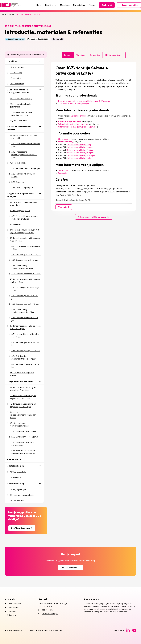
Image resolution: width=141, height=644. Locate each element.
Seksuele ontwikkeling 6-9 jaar (80, 153)
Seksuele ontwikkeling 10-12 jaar (81, 155)
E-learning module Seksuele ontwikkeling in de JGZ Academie (84, 101)
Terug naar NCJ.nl (130, 6)
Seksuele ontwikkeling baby (79, 144)
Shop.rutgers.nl (65, 139)
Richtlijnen (51, 5)
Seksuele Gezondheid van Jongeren (73, 124)
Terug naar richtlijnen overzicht (94, 217)
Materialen (65, 5)
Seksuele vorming (66, 142)
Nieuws (92, 5)
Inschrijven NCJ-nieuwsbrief (50, 630)
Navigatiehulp (79, 5)
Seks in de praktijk (79, 116)
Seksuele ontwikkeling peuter (80, 147)
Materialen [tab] (81, 55)
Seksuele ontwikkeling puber (80, 158)
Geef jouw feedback (22, 528)
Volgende (64, 207)
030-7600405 (47, 610)
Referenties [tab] (95, 55)
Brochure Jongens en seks (70, 121)
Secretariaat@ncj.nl (50, 614)
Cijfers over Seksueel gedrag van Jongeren (76, 127)
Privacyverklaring (15, 630)
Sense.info (63, 173)
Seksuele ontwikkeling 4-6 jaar (80, 150)
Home (39, 5)
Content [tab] (68, 55)
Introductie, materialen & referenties (24, 55)
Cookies (30, 630)
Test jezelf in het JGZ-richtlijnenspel (73, 104)
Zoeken (107, 5)
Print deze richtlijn (114, 55)
